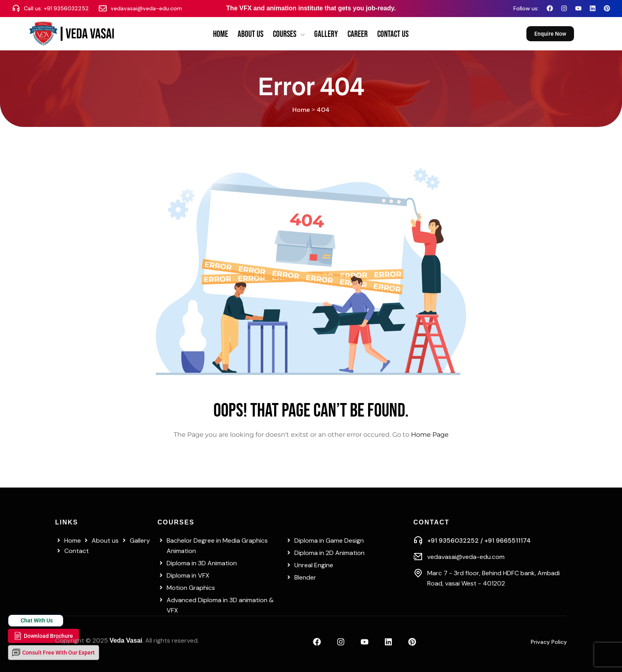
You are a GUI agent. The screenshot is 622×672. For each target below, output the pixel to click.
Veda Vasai (126, 640)
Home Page (430, 435)
